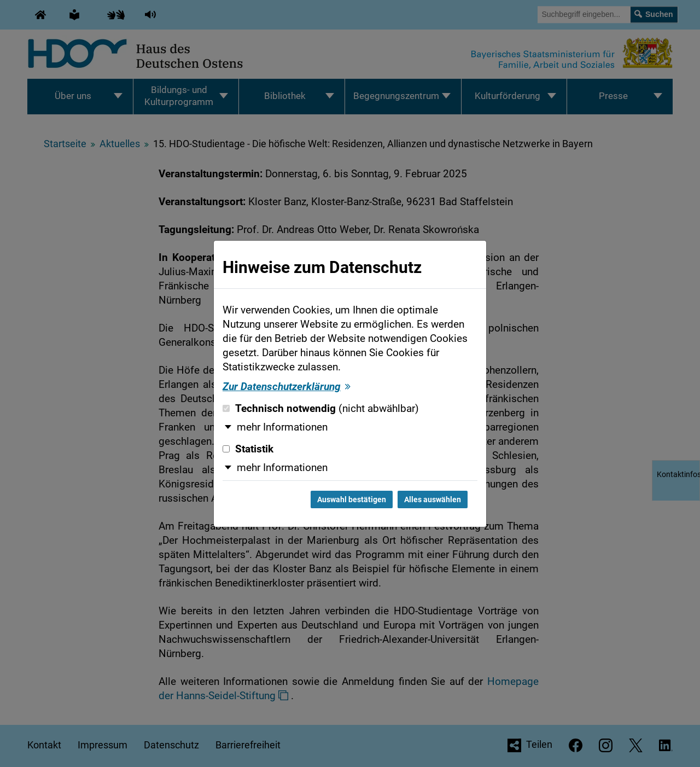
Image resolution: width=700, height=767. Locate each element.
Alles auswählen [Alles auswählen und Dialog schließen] (433, 499)
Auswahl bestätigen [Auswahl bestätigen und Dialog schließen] (352, 499)
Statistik (248, 449)
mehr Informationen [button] (282, 427)
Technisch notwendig (321, 409)
